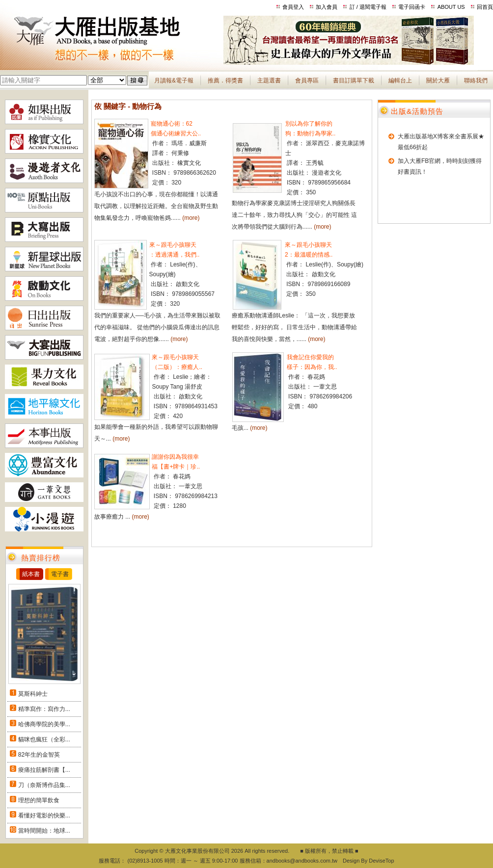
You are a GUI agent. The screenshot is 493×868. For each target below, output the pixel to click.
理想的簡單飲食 (39, 800)
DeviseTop (381, 861)
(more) (191, 218)
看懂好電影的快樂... (44, 815)
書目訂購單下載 (354, 80)
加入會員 (327, 7)
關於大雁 (438, 80)
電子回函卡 (412, 7)
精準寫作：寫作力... (44, 709)
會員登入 (293, 7)
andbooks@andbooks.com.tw (302, 861)
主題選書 (269, 80)
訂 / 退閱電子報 (368, 7)
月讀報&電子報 (174, 80)
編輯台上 (400, 80)
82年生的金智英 (39, 755)
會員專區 (307, 80)
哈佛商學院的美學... (44, 724)
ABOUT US (451, 7)
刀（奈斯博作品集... (44, 785)
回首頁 (485, 7)
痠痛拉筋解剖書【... (44, 770)
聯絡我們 (476, 80)
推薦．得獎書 (225, 80)
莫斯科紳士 (33, 694)
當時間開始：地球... (44, 831)
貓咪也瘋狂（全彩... (44, 739)
